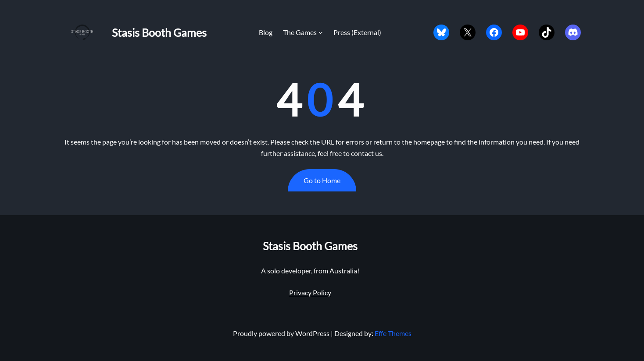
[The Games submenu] (321, 32)
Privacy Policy (310, 292)
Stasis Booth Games (159, 32)
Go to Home (322, 180)
